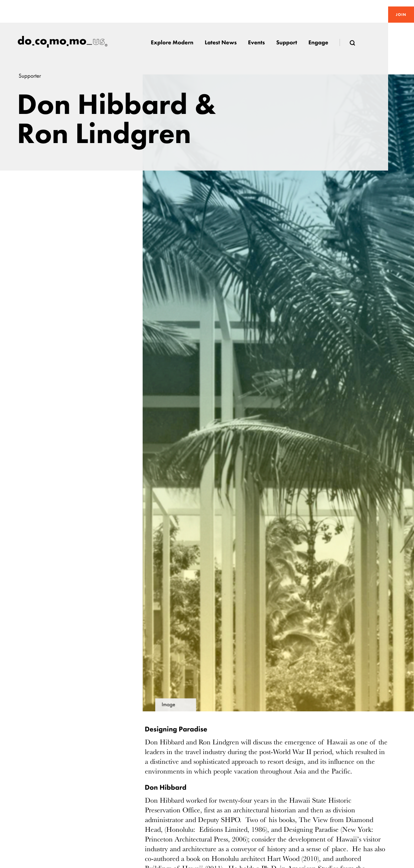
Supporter (30, 76)
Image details (169, 707)
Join (401, 15)
